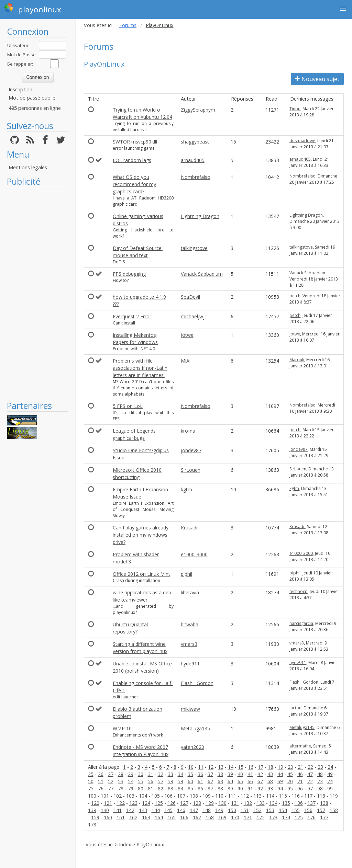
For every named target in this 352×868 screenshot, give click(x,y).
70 (290, 781)
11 (201, 767)
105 (156, 796)
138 (324, 803)
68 (270, 781)
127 (184, 803)
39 (230, 774)
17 (261, 767)
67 (260, 781)
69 (280, 781)
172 (261, 817)
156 (308, 810)
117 (308, 796)
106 (168, 796)
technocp (299, 591)
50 (91, 781)
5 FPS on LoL (128, 406)
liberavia (190, 592)
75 (91, 789)
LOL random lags (132, 160)
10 (191, 767)
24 (330, 767)
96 (300, 789)
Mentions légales (28, 167)
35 (190, 774)
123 (133, 803)
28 (121, 774)
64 (230, 781)
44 (280, 774)
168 (210, 817)
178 (92, 825)
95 (290, 789)
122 (121, 803)
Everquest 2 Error (132, 316)
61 (200, 781)
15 (241, 767)
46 (300, 774)
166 (184, 817)
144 (156, 810)
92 (260, 789)
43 (270, 774)
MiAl (186, 361)
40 (240, 774)
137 (311, 803)
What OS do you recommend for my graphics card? (134, 184)
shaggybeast (195, 142)
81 (151, 789)
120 (95, 803)
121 (108, 803)
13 (221, 767)
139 (92, 810)
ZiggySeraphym (198, 110)
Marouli (297, 360)
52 (111, 781)
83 (170, 789)
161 (121, 817)
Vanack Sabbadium (202, 274)
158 (334, 810)
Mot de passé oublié (32, 98)
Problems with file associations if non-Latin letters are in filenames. (140, 368)
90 (240, 789)
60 (190, 781)
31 (151, 774)
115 (283, 796)
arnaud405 (193, 160)
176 (311, 817)
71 (300, 781)
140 (105, 810)
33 (170, 774)
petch (295, 296)
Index (125, 844)
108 (194, 796)
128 (197, 803)
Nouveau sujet (317, 79)
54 (131, 781)
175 (299, 817)
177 (324, 817)
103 (130, 796)
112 (245, 796)
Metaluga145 (195, 728)
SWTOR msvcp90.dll (135, 142)
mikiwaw (190, 709)
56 (151, 781)
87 (210, 789)
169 (222, 817)
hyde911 (190, 664)
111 (232, 796)
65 (240, 781)
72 (310, 781)
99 (330, 789)
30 (141, 774)
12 (211, 767)
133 (261, 803)
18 (271, 767)
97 (310, 789)
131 (235, 803)
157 (321, 810)
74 (330, 781)
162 (133, 817)
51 (101, 781)
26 (101, 774)
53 (121, 781)
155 (296, 810)
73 (320, 781)
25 (91, 774)
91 (250, 789)
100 (92, 796)
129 (210, 803)
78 (121, 789)
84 (180, 789)
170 (235, 817)
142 (130, 810)
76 (101, 789)
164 (159, 817)
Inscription (20, 89)
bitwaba (190, 624)
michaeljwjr (194, 316)
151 (245, 810)
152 (257, 810)
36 (200, 774)
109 (207, 796)
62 (210, 781)
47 (310, 774)
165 (172, 817)
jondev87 (191, 450)
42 (260, 774)
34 (180, 774)
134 (273, 803)
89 (230, 789)
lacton (295, 708)
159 (95, 817)
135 (286, 803)
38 (220, 774)
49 (330, 774)
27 (111, 774)
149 (219, 810)
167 (197, 817)
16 (251, 767)
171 (248, 817)
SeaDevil (190, 297)
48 (320, 774)
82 (161, 789)
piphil (186, 574)
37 (210, 774)
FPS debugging (129, 274)
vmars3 (189, 644)
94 (280, 789)
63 (220, 781)
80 (141, 789)
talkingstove (194, 248)
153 (270, 810)
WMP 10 (122, 728)
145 (168, 810)
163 (146, 817)
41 (250, 774)
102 (118, 796)
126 (172, 803)
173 (273, 817)
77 (111, 789)
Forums (128, 25)
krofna (188, 431)
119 (334, 796)
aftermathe (300, 746)
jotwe (187, 335)
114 (270, 796)
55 (141, 781)
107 (181, 796)
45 (290, 774)
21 (300, 767)
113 (257, 796)
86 (200, 789)
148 (207, 810)
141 (118, 810)
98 (320, 789)
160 (108, 817)
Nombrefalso (196, 177)
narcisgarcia (301, 623)
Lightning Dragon (200, 216)
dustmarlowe (302, 141)
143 (143, 810)
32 (161, 774)
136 (299, 803)
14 (231, 767)
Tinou (295, 109)
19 (280, 767)
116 (296, 796)
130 (222, 803)
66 (250, 781)
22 (310, 767)
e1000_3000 (194, 554)
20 (290, 767)
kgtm (186, 489)
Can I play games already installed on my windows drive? (141, 535)
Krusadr (189, 528)
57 (161, 781)
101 (105, 796)
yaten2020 (192, 747)
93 (270, 789)
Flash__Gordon (197, 683)
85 (190, 789)
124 (146, 803)
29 (131, 774)
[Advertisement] (38, 294)
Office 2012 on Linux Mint (141, 574)
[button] (343, 9)
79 (131, 789)
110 (219, 796)
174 (286, 817)
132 (248, 803)
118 (321, 796)
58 (170, 781)
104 (143, 796)
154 (283, 810)
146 (181, 810)
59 (180, 781)
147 (194, 810)
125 (159, 803)
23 (320, 767)
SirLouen (191, 470)
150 (232, 810)
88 (220, 789)
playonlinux (33, 9)
